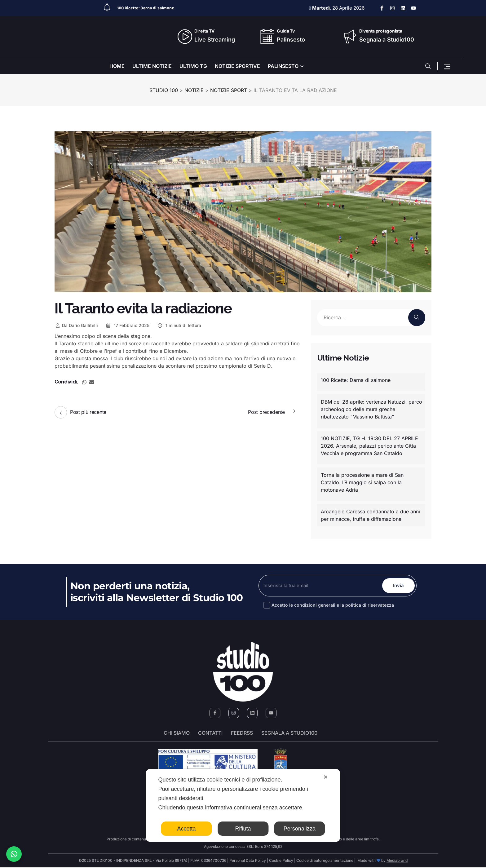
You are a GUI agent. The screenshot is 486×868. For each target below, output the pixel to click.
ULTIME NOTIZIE (152, 66)
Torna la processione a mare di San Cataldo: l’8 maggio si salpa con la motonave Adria (362, 482)
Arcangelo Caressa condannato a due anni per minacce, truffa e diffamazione (370, 515)
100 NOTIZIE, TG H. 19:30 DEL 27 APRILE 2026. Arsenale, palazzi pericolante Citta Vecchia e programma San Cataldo (369, 446)
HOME (117, 66)
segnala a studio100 (289, 733)
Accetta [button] (187, 829)
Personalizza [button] (300, 829)
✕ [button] (326, 777)
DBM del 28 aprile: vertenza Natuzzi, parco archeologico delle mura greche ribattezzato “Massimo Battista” (371, 409)
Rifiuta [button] (243, 829)
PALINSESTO (283, 66)
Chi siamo (177, 733)
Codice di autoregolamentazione (324, 861)
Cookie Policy (281, 861)
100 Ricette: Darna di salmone (146, 8)
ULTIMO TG (193, 66)
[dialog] (243, 805)
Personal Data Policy (248, 861)
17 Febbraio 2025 (128, 325)
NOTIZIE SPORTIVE (237, 66)
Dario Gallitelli (76, 325)
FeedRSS (242, 733)
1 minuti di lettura (179, 325)
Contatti (210, 733)
